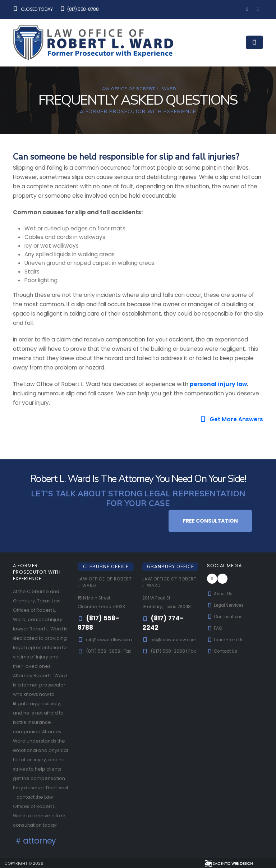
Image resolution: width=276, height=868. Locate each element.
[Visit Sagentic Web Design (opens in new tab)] (228, 863)
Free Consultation (210, 521)
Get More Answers (231, 419)
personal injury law (218, 384)
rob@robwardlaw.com (104, 648)
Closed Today (33, 9)
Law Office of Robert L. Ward (98, 582)
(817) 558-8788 (79, 9)
